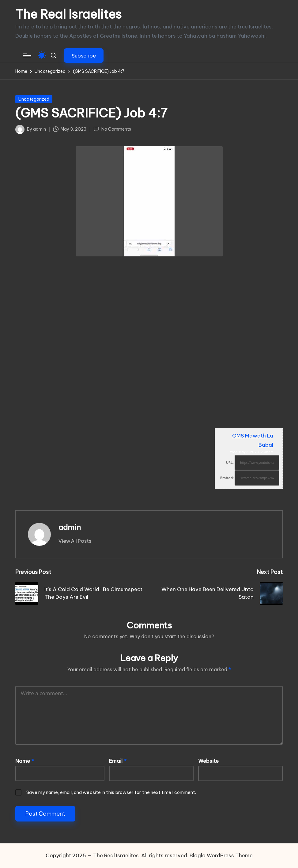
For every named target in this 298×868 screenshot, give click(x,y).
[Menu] (26, 55)
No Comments (112, 129)
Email (118, 761)
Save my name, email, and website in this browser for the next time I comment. (111, 792)
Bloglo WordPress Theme (221, 855)
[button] (84, 56)
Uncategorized (34, 99)
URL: (230, 463)
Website (208, 761)
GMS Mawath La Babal (253, 440)
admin (70, 527)
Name (25, 761)
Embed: (227, 478)
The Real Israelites (68, 14)
